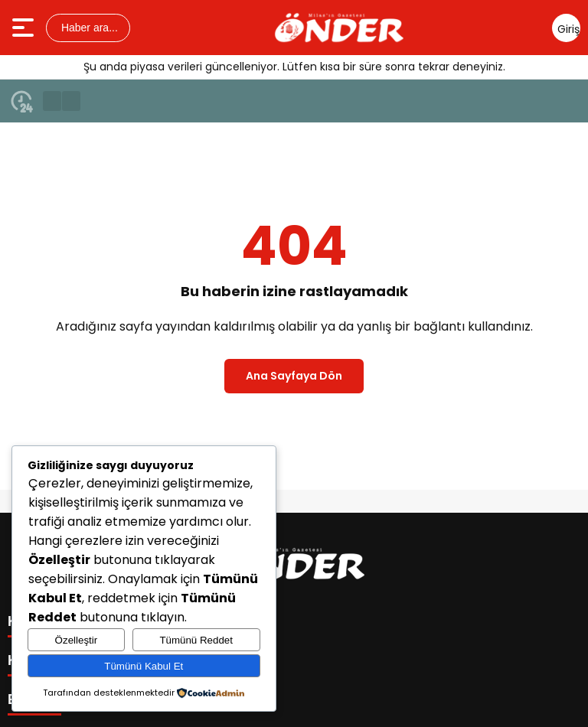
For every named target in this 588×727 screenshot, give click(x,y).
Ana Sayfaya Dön (294, 376)
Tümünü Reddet (196, 640)
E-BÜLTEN (42, 699)
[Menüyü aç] (25, 28)
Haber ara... (88, 28)
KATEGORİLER (57, 621)
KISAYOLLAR (52, 660)
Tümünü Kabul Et (144, 666)
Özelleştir (77, 640)
